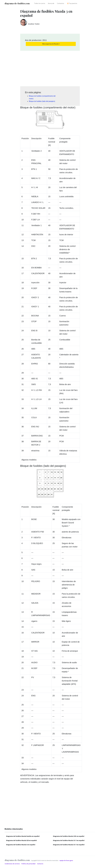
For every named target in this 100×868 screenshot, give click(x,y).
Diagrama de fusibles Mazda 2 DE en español (69, 836)
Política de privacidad (29, 864)
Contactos (61, 3)
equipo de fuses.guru (66, 861)
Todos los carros (40, 3)
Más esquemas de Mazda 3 (51, 44)
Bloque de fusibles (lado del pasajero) (42, 101)
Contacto (40, 864)
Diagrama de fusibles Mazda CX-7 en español (69, 840)
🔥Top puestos (72, 3)
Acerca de (51, 3)
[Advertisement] (50, 68)
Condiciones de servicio (12, 864)
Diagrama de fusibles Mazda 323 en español (21, 840)
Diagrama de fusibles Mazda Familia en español (23, 836)
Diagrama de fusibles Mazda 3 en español (21, 845)
